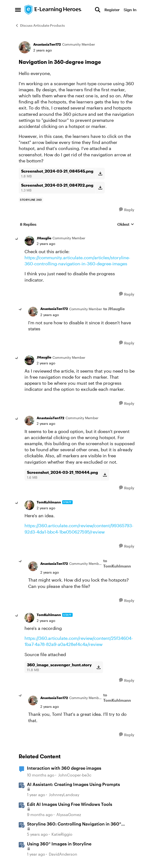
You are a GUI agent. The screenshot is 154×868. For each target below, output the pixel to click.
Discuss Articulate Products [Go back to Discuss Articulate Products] (40, 25)
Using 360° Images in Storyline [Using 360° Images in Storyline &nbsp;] (59, 844)
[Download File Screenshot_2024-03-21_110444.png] (105, 475)
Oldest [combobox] (126, 224)
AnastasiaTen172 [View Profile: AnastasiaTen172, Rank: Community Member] (47, 44)
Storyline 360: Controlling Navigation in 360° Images (74, 824)
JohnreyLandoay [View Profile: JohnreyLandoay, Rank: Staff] (64, 795)
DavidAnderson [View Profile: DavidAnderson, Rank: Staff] (63, 854)
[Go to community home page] (53, 10)
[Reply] (127, 210)
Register (112, 10)
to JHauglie (114, 309)
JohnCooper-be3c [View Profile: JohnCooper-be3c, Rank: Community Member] (75, 775)
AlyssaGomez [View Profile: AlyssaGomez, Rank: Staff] (69, 814)
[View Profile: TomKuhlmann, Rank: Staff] (29, 505)
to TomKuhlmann (117, 563)
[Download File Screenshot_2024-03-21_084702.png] (100, 188)
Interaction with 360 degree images (64, 768)
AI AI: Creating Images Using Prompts (73, 784)
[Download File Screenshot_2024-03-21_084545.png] (100, 174)
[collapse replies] (17, 239)
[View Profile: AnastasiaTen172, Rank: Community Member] (25, 47)
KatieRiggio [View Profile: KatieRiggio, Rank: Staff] (62, 834)
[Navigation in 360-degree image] (46, 244)
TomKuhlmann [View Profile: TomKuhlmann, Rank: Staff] (49, 502)
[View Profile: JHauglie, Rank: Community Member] (29, 241)
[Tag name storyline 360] (31, 200)
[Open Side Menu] (18, 10)
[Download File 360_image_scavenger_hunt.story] (98, 667)
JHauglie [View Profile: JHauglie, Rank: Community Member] (44, 238)
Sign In (130, 10)
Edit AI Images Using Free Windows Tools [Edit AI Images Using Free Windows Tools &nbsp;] (70, 804)
